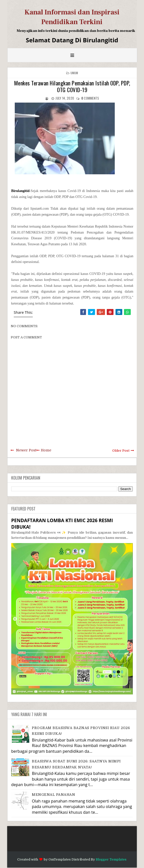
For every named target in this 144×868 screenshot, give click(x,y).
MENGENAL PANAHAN (53, 795)
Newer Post (26, 450)
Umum (74, 73)
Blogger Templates (111, 859)
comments (90, 98)
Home (46, 450)
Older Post (121, 451)
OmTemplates (60, 859)
